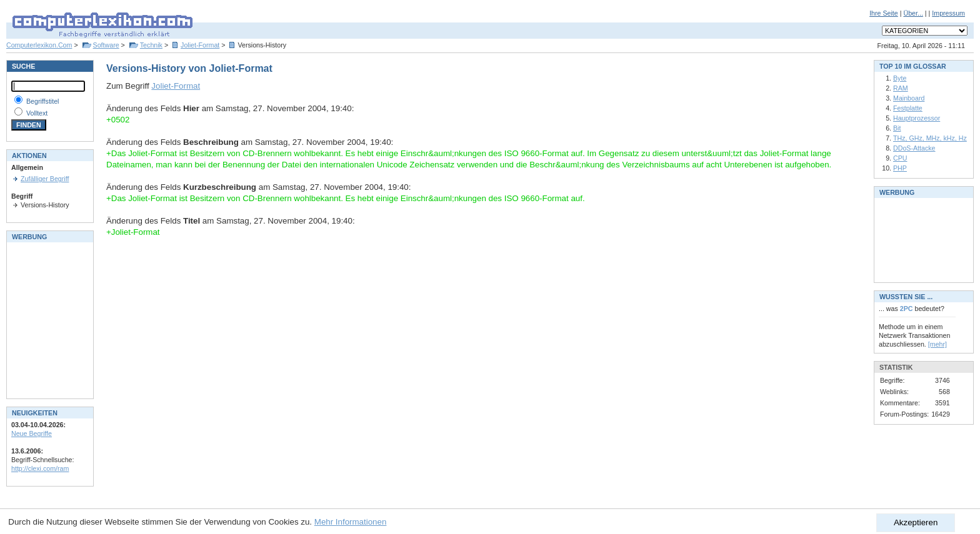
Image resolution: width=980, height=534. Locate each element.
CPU (900, 158)
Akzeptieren (916, 522)
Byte (900, 78)
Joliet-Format (200, 45)
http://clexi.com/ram (40, 468)
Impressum (948, 13)
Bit (897, 128)
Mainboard (909, 98)
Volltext (37, 113)
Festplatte (908, 108)
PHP (900, 168)
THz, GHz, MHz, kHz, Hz (930, 138)
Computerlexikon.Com (39, 45)
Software (106, 45)
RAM (901, 88)
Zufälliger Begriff (45, 179)
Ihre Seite (884, 13)
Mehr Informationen (351, 522)
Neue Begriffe (32, 433)
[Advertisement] (49, 319)
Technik (151, 45)
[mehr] (937, 344)
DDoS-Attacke (914, 148)
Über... (913, 13)
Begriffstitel (43, 101)
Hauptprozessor (917, 118)
